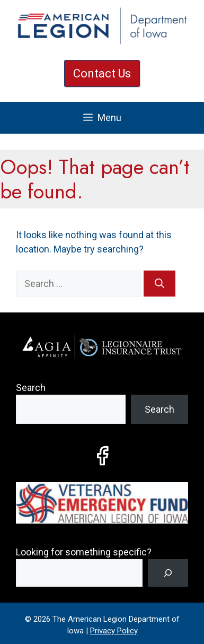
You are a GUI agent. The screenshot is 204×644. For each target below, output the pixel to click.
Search (31, 388)
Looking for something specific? (84, 552)
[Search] (159, 284)
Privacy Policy (114, 631)
